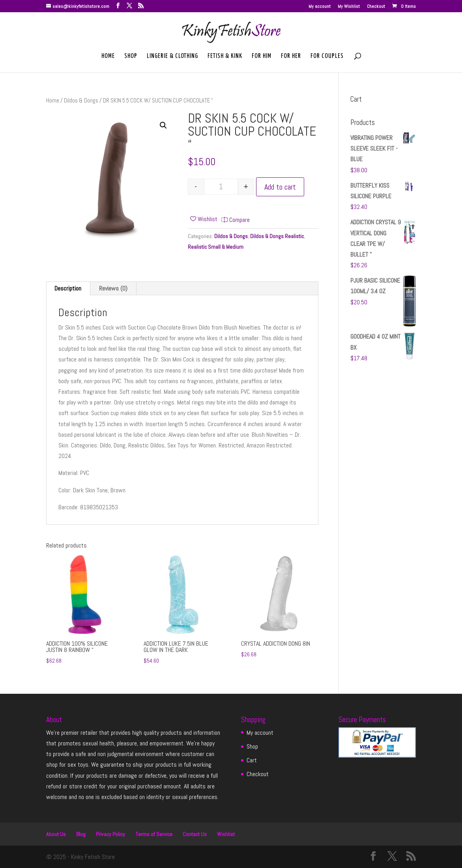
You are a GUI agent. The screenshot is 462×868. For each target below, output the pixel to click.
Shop (131, 56)
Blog (81, 834)
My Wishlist (349, 7)
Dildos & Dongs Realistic (277, 236)
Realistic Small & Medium (216, 247)
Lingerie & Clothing (172, 56)
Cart (252, 760)
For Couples (327, 56)
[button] (163, 125)
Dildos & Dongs (81, 101)
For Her (291, 56)
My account (320, 7)
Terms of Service (154, 834)
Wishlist (226, 834)
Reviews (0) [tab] (113, 288)
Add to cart (280, 187)
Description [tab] (68, 288)
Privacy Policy (110, 834)
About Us (56, 834)
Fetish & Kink (225, 56)
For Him (262, 56)
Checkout (376, 7)
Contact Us (195, 834)
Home (108, 56)
